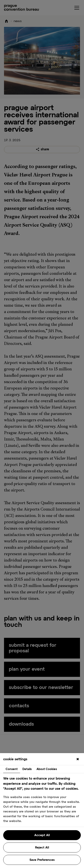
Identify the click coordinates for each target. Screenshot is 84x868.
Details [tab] (27, 769)
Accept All (42, 835)
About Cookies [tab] (47, 769)
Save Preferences (42, 860)
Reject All (42, 848)
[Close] (78, 759)
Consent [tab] (12, 769)
